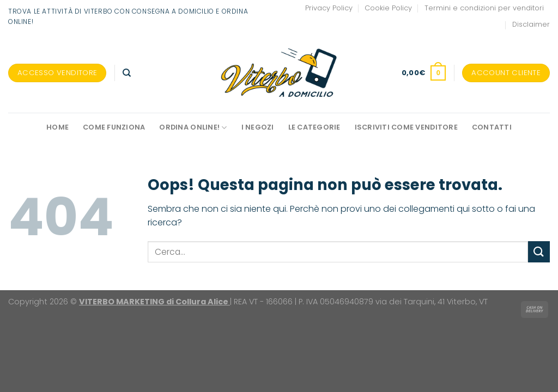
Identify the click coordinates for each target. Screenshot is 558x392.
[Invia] (539, 252)
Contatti (492, 127)
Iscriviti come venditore (406, 127)
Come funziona (114, 127)
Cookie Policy (388, 8)
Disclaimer (531, 24)
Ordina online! (193, 128)
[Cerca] (127, 73)
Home (57, 127)
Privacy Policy (329, 8)
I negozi (258, 127)
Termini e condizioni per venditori (484, 8)
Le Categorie (314, 127)
